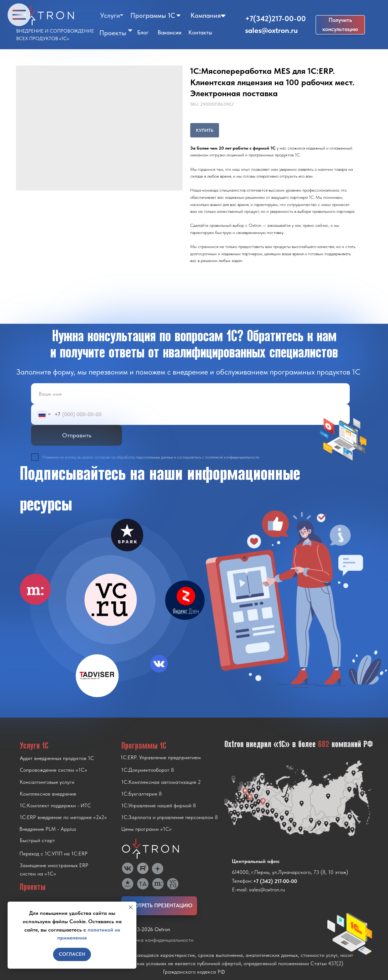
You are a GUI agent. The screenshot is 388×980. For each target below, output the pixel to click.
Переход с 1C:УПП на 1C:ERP (53, 854)
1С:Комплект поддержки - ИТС (55, 805)
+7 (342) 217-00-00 (275, 881)
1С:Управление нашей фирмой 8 (159, 805)
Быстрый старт (37, 840)
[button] (340, 25)
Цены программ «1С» (146, 829)
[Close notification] (131, 907)
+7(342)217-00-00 (275, 19)
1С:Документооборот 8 (148, 770)
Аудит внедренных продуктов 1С (57, 758)
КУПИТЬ (205, 130)
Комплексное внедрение (48, 794)
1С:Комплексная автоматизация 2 (161, 782)
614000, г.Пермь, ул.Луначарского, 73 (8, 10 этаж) (290, 872)
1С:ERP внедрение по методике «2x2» (63, 817)
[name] (190, 394)
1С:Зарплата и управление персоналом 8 (170, 817)
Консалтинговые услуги (47, 782)
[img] (111, 600)
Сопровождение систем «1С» (53, 770)
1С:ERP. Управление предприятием (161, 757)
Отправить (77, 435)
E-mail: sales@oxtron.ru (258, 889)
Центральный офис (256, 861)
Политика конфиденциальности (157, 940)
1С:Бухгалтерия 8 (142, 794)
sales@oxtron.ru (271, 30)
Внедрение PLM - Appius (48, 829)
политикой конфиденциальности (232, 457)
